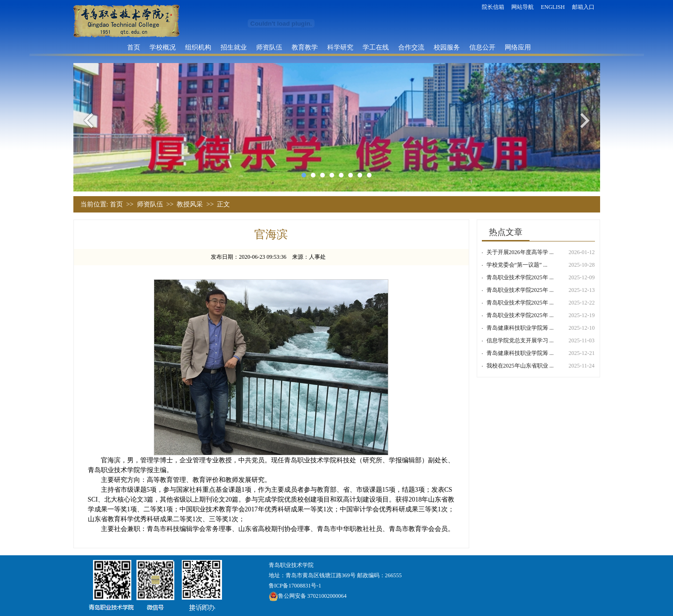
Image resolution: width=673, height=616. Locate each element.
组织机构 (198, 47)
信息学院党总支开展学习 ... (520, 340)
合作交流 (411, 47)
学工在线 (376, 47)
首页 (134, 47)
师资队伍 (269, 47)
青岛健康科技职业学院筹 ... (520, 328)
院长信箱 (493, 7)
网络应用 (518, 47)
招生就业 (234, 47)
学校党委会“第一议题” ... (517, 265)
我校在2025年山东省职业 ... (520, 366)
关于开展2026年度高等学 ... (520, 252)
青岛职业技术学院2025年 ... (520, 277)
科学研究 (340, 47)
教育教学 (305, 47)
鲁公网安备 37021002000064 (308, 596)
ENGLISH (553, 7)
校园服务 (447, 47)
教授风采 (190, 204)
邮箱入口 (583, 7)
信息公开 (482, 47)
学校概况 (163, 47)
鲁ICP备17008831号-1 (295, 586)
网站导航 (523, 7)
